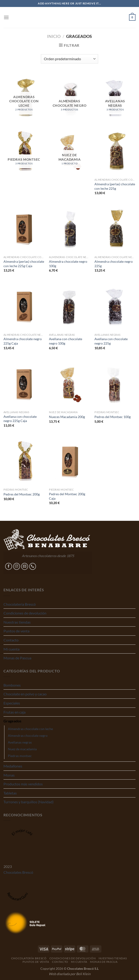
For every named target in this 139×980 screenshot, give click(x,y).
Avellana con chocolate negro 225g (111, 341)
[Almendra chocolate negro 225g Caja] (24, 306)
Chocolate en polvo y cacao (25, 694)
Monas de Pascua (17, 658)
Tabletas (10, 793)
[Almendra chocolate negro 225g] (115, 229)
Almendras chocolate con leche (30, 729)
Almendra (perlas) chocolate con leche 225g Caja (24, 264)
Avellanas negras (20, 742)
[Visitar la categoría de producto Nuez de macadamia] (69, 151)
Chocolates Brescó (18, 872)
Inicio (54, 36)
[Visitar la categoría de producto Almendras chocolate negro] (69, 97)
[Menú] (6, 17)
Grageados (12, 721)
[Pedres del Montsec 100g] (115, 384)
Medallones (13, 766)
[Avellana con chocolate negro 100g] (69, 306)
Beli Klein (83, 974)
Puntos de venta (16, 631)
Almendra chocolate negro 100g (68, 264)
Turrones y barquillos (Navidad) (29, 802)
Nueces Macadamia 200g (67, 417)
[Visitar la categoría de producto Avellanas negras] (115, 97)
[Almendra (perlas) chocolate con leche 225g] (115, 151)
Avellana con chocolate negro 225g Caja (20, 419)
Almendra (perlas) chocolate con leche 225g (115, 186)
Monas (9, 775)
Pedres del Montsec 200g (22, 494)
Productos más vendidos (23, 784)
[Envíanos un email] (25, 566)
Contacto (11, 640)
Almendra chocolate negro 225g (114, 264)
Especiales (12, 703)
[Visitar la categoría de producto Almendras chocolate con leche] (24, 97)
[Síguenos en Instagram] (17, 566)
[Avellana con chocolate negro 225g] (115, 306)
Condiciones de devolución (25, 613)
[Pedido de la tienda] (69, 59)
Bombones (12, 685)
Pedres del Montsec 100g (113, 417)
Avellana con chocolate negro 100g (66, 341)
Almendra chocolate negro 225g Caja (23, 341)
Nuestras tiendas (17, 622)
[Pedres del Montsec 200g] (24, 461)
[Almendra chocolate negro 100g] (69, 229)
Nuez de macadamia (22, 749)
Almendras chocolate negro (28, 736)
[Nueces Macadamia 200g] (69, 384)
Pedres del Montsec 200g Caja (67, 496)
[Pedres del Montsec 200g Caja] (69, 461)
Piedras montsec (20, 756)
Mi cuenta (11, 649)
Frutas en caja (15, 712)
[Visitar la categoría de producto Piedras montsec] (24, 151)
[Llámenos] (33, 566)
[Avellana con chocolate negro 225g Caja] (24, 384)
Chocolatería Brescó (20, 604)
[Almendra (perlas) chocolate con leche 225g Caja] (24, 229)
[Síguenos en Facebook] (9, 566)
